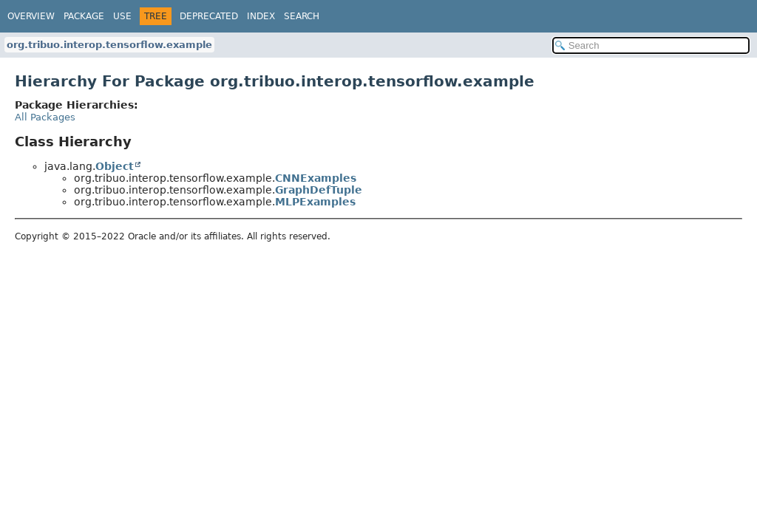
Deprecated (209, 16)
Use (122, 16)
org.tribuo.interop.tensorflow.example (109, 45)
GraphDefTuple (319, 190)
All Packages (45, 117)
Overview (31, 16)
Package (84, 16)
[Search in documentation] (651, 45)
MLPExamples (315, 202)
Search (302, 16)
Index (261, 16)
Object (115, 166)
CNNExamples (316, 178)
